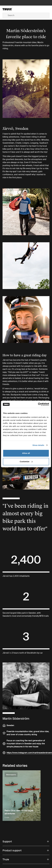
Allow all (26, 453)
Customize (26, 461)
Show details (38, 445)
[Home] (10, 9)
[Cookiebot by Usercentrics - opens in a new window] (38, 404)
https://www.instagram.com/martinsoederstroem (29, 753)
